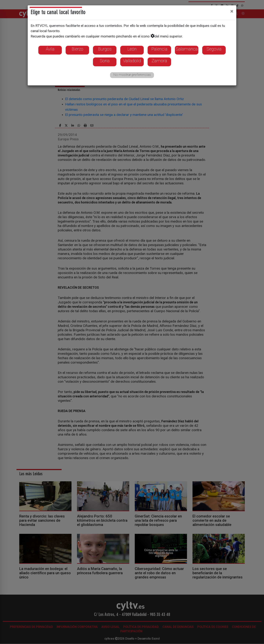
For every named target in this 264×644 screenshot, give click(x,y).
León (132, 49)
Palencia (159, 49)
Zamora (159, 61)
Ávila (50, 49)
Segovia (214, 49)
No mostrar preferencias (132, 75)
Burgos (105, 49)
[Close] (232, 11)
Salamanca (187, 49)
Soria (105, 61)
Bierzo (77, 49)
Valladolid (132, 61)
